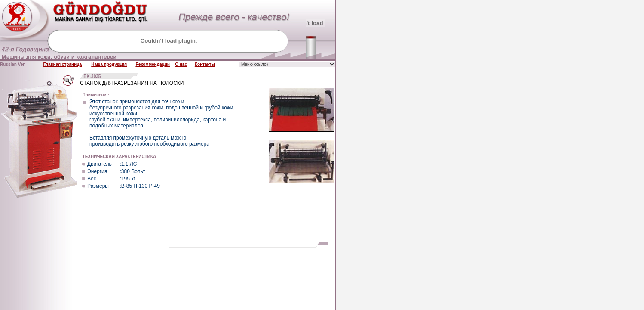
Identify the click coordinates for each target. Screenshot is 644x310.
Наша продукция (109, 64)
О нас (181, 64)
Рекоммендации (153, 64)
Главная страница (62, 64)
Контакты (205, 64)
